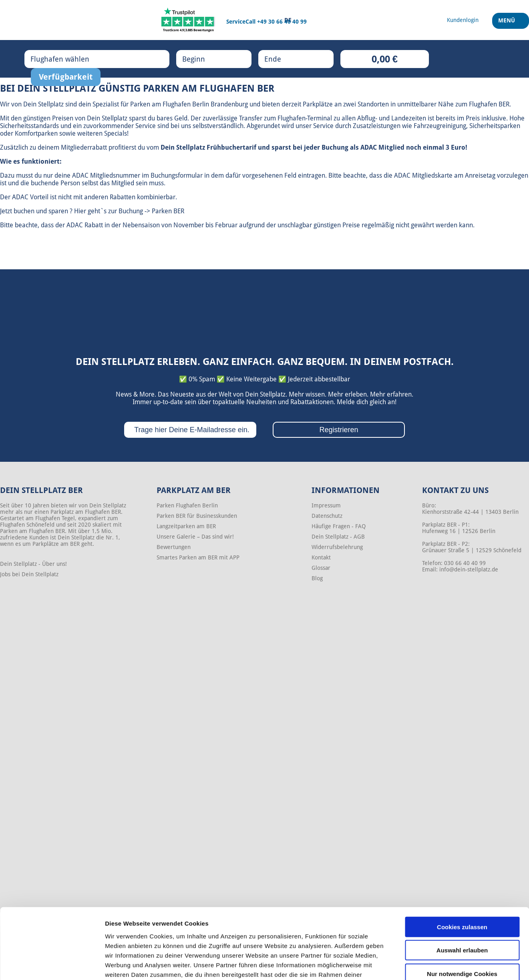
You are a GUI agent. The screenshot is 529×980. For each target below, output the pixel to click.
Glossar (321, 568)
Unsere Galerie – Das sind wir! (195, 537)
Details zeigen (426, 964)
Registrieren (339, 430)
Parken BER (168, 211)
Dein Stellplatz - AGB (338, 537)
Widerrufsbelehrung (337, 547)
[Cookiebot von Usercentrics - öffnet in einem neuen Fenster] (52, 964)
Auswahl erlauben (462, 898)
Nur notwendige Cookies (462, 921)
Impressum (326, 505)
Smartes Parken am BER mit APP (198, 557)
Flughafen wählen (68, 59)
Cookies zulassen (462, 875)
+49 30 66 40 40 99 (282, 22)
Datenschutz (327, 516)
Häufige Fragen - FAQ (339, 526)
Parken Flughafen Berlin (187, 505)
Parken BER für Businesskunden (197, 516)
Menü (508, 24)
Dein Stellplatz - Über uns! (33, 564)
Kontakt (321, 557)
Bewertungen (174, 547)
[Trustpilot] (188, 20)
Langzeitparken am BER (186, 526)
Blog (317, 578)
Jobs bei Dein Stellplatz (29, 574)
